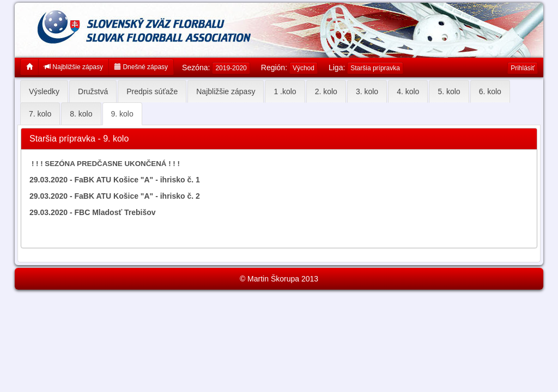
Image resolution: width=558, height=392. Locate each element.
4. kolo (408, 91)
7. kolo (40, 114)
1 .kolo (285, 91)
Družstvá (93, 91)
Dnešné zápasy (141, 67)
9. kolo (122, 114)
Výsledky (44, 91)
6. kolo (490, 91)
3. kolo (367, 91)
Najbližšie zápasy (74, 67)
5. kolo (449, 91)
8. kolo (81, 114)
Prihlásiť (523, 68)
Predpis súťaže (152, 91)
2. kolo (326, 91)
